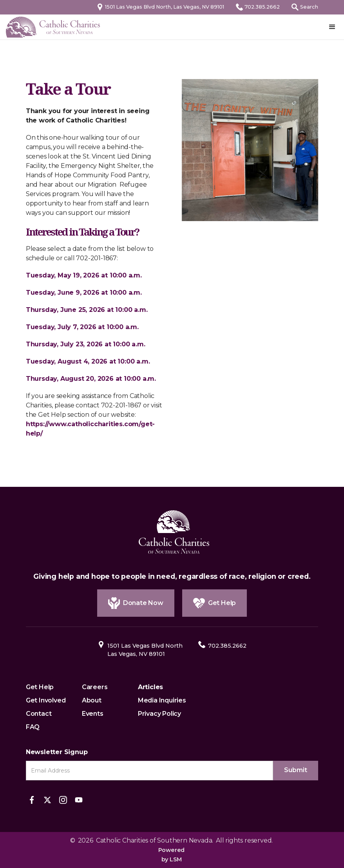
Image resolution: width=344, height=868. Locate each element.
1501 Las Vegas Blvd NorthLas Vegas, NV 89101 (145, 650)
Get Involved (46, 700)
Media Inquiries (162, 700)
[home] (53, 27)
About (92, 700)
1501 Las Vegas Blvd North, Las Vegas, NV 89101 (165, 7)
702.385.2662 (262, 7)
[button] (332, 27)
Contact (39, 714)
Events (93, 714)
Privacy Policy (159, 714)
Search (309, 7)
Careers (95, 687)
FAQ (33, 727)
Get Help (40, 687)
